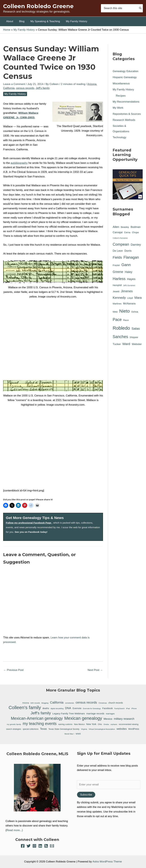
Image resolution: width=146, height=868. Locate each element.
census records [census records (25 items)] (86, 702)
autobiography (19, 163)
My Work (118, 108)
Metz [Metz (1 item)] (115, 312)
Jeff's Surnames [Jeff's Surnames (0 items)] (129, 285)
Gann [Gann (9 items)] (126, 265)
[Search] (140, 8)
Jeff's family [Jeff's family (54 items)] (41, 713)
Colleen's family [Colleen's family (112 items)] (25, 708)
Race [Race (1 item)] (126, 320)
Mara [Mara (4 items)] (138, 298)
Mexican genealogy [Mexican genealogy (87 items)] (83, 718)
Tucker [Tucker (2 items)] (117, 344)
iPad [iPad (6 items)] (128, 708)
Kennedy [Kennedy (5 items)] (119, 298)
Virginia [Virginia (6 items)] (84, 729)
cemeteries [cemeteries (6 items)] (70, 703)
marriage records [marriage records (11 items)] (95, 713)
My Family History (15, 94)
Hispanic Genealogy (125, 77)
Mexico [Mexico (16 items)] (108, 719)
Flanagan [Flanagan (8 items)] (131, 257)
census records (25, 88)
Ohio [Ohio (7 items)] (100, 724)
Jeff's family (43, 88)
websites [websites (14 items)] (122, 729)
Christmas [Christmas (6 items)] (103, 703)
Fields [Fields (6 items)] (117, 257)
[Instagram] (34, 846)
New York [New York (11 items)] (91, 724)
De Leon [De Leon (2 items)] (118, 251)
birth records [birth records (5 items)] (35, 703)
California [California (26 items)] (57, 702)
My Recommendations (126, 102)
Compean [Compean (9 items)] (121, 244)
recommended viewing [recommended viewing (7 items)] (129, 724)
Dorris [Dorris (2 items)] (128, 251)
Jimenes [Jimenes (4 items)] (127, 291)
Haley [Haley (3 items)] (129, 272)
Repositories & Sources (127, 114)
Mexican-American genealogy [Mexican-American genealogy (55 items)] (37, 718)
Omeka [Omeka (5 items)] (106, 724)
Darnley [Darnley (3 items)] (136, 245)
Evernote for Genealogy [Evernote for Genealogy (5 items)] (92, 708)
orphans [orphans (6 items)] (114, 724)
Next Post (95, 670)
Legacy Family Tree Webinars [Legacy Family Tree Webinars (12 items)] (69, 713)
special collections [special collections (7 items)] (31, 729)
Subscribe (86, 795)
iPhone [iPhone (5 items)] (134, 708)
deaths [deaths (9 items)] (46, 708)
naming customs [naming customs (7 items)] (65, 724)
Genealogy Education (126, 71)
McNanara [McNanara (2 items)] (129, 304)
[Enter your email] (109, 785)
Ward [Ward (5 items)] (126, 344)
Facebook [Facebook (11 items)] (108, 708)
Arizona (92, 84)
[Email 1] (52, 846)
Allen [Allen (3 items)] (116, 227)
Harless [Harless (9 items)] (119, 279)
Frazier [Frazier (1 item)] (116, 265)
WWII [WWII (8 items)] (78, 734)
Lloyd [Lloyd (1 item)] (130, 298)
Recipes (121, 96)
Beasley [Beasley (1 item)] (125, 227)
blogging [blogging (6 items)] (45, 703)
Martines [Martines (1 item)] (117, 304)
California (9, 88)
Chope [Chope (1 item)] (135, 232)
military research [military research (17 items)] (124, 719)
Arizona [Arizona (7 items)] (26, 703)
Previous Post (14, 670)
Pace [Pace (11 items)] (117, 320)
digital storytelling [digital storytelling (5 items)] (57, 708)
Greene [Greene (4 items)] (118, 272)
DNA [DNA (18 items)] (68, 708)
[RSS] (46, 846)
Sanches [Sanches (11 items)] (120, 337)
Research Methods (124, 120)
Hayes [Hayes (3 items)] (131, 279)
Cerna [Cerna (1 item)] (127, 232)
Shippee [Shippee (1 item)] (134, 337)
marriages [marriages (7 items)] (110, 714)
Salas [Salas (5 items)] (136, 328)
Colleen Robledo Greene (38, 6)
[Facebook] (23, 846)
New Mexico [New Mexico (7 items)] (79, 724)
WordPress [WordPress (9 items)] (134, 729)
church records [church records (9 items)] (116, 703)
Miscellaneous (121, 83)
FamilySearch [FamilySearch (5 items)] (120, 708)
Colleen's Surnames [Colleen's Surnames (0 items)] (120, 238)
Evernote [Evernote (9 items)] (77, 708)
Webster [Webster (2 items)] (137, 344)
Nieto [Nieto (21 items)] (125, 311)
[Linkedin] (40, 846)
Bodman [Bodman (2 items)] (136, 227)
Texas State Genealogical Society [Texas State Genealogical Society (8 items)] (64, 729)
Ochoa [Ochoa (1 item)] (135, 312)
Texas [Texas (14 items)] (43, 729)
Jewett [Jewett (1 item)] (116, 291)
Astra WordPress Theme (107, 862)
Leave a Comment (14, 84)
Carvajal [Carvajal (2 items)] (118, 232)
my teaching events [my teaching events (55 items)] (40, 724)
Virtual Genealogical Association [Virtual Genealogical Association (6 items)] (102, 729)
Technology (119, 137)
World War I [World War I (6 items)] (69, 734)
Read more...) (15, 830)
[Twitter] (29, 846)
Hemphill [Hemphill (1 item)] (117, 285)
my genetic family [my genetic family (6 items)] (14, 724)
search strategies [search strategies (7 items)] (14, 729)
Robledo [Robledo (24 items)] (121, 328)
